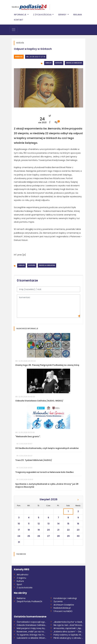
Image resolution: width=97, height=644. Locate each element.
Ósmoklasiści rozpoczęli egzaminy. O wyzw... (32, 622)
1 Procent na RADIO (63, 611)
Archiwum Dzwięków (64, 605)
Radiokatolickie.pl (62, 608)
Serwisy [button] (63, 15)
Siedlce (15, 7)
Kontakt (19, 20)
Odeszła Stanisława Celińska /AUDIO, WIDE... (32, 625)
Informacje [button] (20, 15)
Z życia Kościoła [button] (43, 15)
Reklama (78, 15)
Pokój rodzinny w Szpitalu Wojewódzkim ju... (68, 635)
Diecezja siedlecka (74, 63)
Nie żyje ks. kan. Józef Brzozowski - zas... (68, 625)
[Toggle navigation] (14, 30)
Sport (19, 584)
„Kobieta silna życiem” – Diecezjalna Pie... (68, 632)
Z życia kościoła (25, 588)
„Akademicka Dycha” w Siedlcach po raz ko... (68, 622)
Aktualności (23, 575)
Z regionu (21, 578)
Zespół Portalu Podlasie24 (30, 601)
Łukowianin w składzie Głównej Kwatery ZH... (32, 638)
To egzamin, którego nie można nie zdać (32, 635)
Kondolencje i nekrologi (65, 598)
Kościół (59, 63)
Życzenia (58, 601)
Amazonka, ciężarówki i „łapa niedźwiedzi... (68, 628)
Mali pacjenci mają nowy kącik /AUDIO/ (32, 628)
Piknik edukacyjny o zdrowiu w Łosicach (68, 638)
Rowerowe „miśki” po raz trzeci (32, 632)
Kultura (20, 581)
